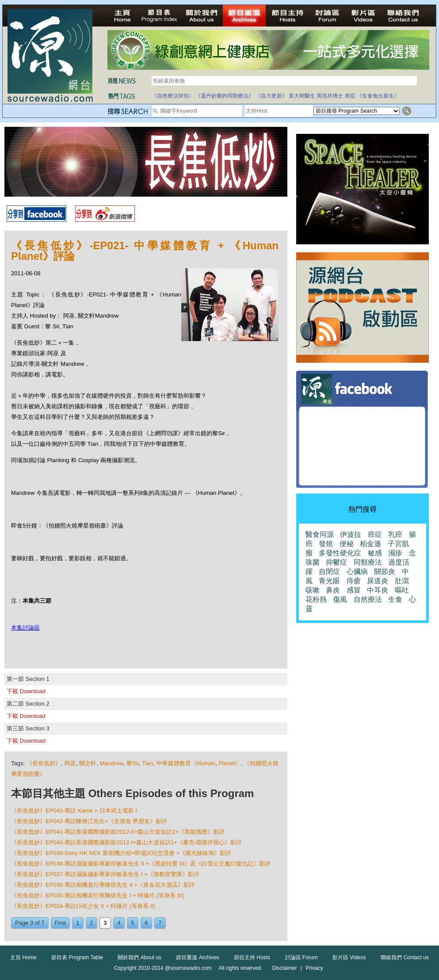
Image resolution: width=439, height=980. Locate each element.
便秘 (347, 544)
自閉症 (329, 572)
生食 (395, 599)
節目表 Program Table (77, 957)
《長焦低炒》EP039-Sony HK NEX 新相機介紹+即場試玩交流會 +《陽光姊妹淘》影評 (121, 853)
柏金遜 (370, 544)
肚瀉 (402, 581)
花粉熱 (316, 599)
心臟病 (357, 572)
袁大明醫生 (302, 96)
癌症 (350, 96)
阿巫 (70, 763)
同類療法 (368, 562)
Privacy (314, 968)
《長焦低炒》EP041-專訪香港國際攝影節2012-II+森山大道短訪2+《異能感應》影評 (118, 832)
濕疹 (395, 553)
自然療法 (368, 599)
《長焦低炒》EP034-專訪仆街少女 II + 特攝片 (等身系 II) (83, 906)
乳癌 (395, 534)
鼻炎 (333, 590)
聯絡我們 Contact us (405, 957)
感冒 (354, 590)
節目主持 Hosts (252, 957)
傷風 (340, 599)
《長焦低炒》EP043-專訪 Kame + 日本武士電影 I (74, 811)
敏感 (375, 553)
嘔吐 (402, 590)
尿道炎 (378, 581)
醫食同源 (320, 534)
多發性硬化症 (340, 553)
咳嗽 (313, 590)
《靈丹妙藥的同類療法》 (225, 96)
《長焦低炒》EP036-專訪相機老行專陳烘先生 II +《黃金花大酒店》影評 (103, 885)
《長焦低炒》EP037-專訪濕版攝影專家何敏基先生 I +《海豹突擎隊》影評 (105, 874)
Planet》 (229, 763)
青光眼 (329, 581)
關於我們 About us (139, 957)
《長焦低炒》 (44, 763)
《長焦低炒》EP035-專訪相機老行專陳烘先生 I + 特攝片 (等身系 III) (97, 895)
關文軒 (88, 763)
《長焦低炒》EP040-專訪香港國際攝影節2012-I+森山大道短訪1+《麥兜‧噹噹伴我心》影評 (126, 842)
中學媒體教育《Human (186, 763)
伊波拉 (351, 534)
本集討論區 (25, 628)
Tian (147, 763)
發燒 (326, 544)
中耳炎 (378, 590)
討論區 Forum (302, 957)
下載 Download (26, 691)
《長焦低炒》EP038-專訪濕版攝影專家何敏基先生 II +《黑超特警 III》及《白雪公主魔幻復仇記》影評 (141, 864)
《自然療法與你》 (173, 96)
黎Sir (133, 763)
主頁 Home (23, 957)
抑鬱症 (336, 562)
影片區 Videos (349, 957)
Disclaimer (284, 968)
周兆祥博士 (330, 96)
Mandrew (112, 763)
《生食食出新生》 (378, 96)
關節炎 (385, 572)
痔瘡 (354, 581)
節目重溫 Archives (197, 957)
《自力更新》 (271, 96)
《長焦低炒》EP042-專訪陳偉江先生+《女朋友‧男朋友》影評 (89, 821)
